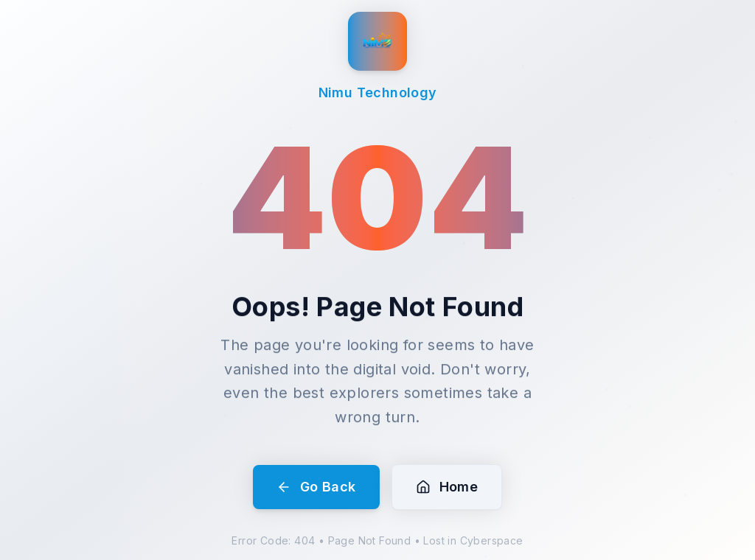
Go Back (316, 487)
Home (447, 487)
